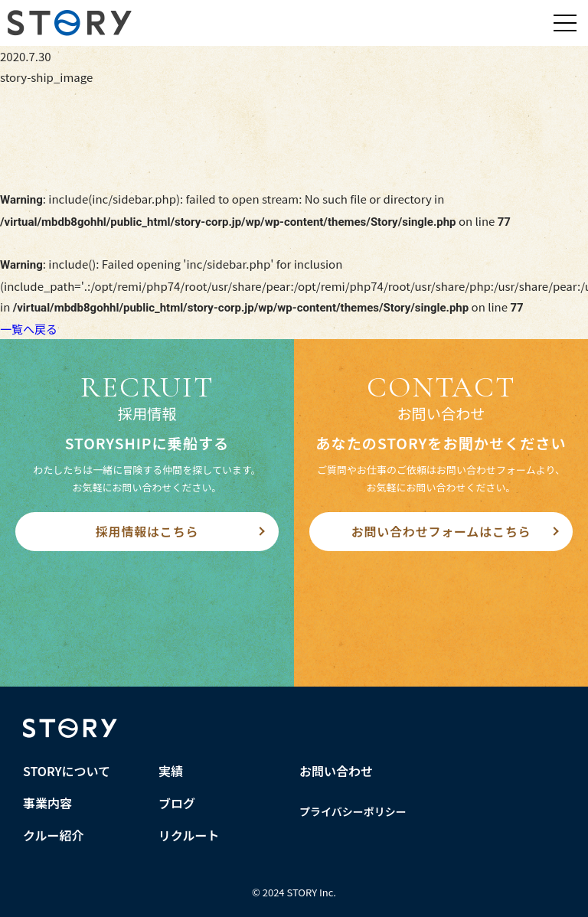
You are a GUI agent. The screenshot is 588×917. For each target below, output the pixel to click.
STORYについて (67, 771)
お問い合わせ (336, 771)
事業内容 (47, 803)
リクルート (189, 835)
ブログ (177, 803)
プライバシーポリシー (353, 811)
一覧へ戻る (29, 329)
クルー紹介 (54, 835)
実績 (171, 771)
